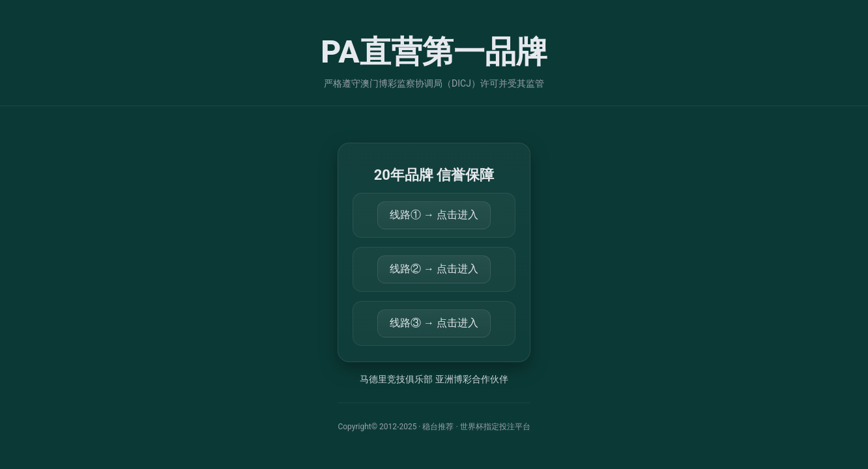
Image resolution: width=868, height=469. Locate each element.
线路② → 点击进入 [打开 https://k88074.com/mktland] (434, 269)
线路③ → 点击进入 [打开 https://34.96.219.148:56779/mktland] (434, 323)
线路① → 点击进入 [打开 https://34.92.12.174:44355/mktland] (434, 215)
